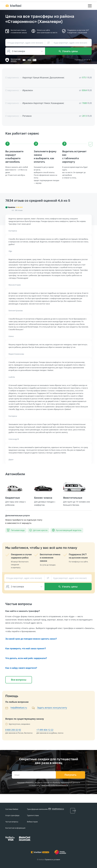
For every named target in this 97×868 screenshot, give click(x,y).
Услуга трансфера (12, 815)
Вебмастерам (32, 822)
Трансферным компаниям (37, 809)
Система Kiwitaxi (12, 809)
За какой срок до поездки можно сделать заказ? (31, 639)
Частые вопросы (12, 822)
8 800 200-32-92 (13, 730)
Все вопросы (19, 680)
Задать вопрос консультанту (52, 708)
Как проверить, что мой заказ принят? (26, 649)
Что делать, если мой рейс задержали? (26, 658)
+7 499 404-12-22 (45, 730)
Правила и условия (52, 860)
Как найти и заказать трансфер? (23, 611)
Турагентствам (33, 815)
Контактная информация (15, 828)
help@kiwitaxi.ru (19, 708)
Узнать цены (68, 51)
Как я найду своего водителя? (21, 668)
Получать (70, 775)
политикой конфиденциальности (55, 785)
